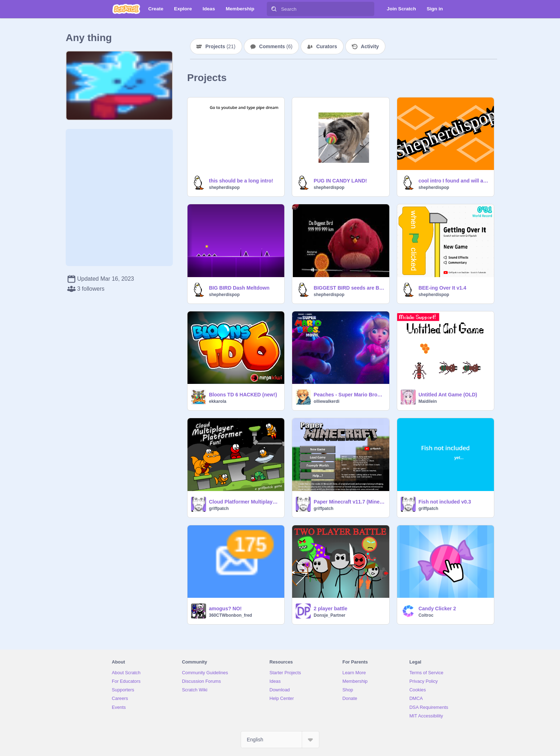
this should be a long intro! (241, 181)
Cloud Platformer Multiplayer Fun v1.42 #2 (244, 502)
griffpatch (219, 509)
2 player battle (330, 609)
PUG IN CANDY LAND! (340, 181)
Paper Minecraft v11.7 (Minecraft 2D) (349, 502)
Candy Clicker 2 (437, 609)
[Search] (274, 9)
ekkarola (218, 401)
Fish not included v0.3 (445, 502)
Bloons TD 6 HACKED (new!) (243, 395)
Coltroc (426, 615)
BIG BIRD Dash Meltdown (239, 288)
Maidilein (428, 401)
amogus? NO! (225, 609)
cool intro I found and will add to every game (454, 181)
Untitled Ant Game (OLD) (448, 395)
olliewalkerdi (326, 401)
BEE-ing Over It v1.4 (442, 288)
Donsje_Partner (329, 615)
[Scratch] (126, 9)
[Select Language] (280, 740)
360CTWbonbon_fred (231, 615)
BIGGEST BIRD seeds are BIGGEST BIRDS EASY (349, 288)
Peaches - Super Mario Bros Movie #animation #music (349, 395)
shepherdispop (224, 187)
